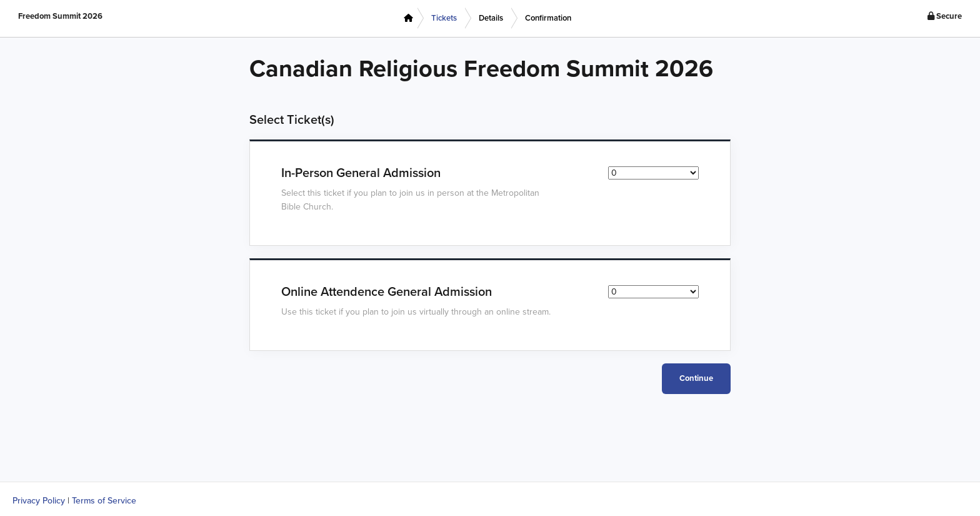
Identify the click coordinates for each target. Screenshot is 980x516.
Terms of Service (104, 501)
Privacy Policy (39, 501)
